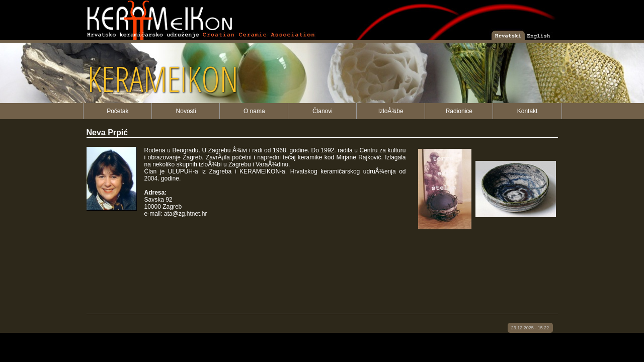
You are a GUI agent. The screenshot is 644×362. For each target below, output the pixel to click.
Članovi (323, 111)
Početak (117, 111)
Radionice (459, 111)
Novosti (186, 111)
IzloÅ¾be (391, 111)
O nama (254, 111)
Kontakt (528, 111)
